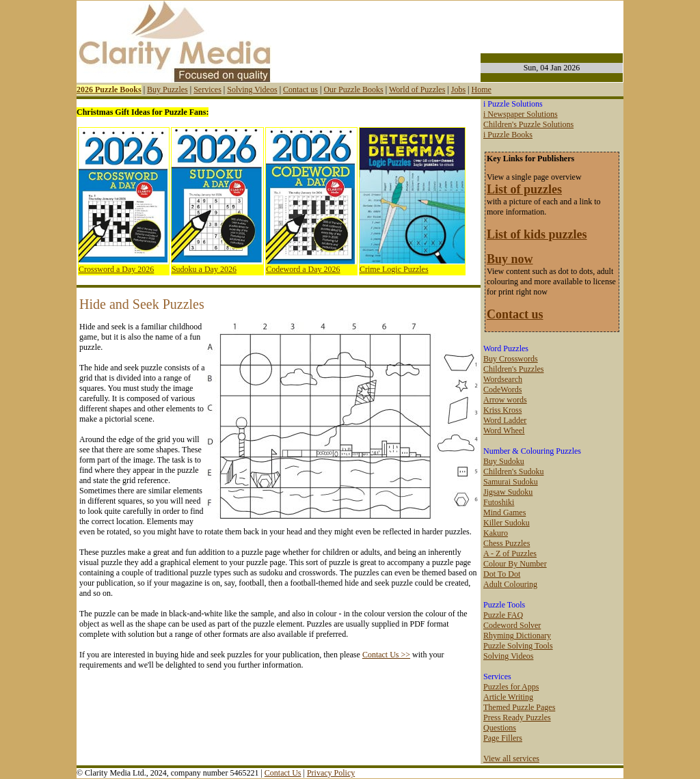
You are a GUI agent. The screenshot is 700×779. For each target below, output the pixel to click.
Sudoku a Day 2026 (204, 269)
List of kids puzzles (537, 234)
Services (207, 90)
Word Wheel (504, 430)
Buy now (510, 259)
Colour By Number (515, 564)
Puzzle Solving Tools (518, 646)
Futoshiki (499, 502)
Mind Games (504, 512)
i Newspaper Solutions (521, 114)
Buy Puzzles (167, 90)
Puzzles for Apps (511, 687)
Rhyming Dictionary (517, 635)
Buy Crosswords (511, 359)
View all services (511, 758)
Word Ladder (505, 420)
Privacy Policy (331, 773)
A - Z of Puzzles (510, 553)
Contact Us (283, 773)
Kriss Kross (502, 410)
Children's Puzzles (513, 369)
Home (481, 90)
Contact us (300, 90)
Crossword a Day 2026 (116, 269)
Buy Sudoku (504, 461)
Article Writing (508, 697)
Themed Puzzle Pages (519, 707)
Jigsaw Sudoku (508, 492)
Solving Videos (252, 90)
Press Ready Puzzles (517, 717)
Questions (500, 728)
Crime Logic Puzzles (394, 269)
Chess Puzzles (507, 543)
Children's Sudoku (514, 471)
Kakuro (496, 533)
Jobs (458, 90)
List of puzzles (524, 189)
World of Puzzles (417, 90)
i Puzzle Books (508, 135)
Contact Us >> (386, 655)
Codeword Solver (512, 625)
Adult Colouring (510, 584)
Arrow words (505, 400)
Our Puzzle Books (353, 90)
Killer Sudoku (507, 523)
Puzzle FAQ (503, 615)
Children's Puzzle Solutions (528, 124)
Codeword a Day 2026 (303, 269)
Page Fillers (503, 738)
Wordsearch (503, 379)
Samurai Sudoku (511, 482)
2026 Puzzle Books (109, 90)
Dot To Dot (502, 574)
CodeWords (502, 389)
